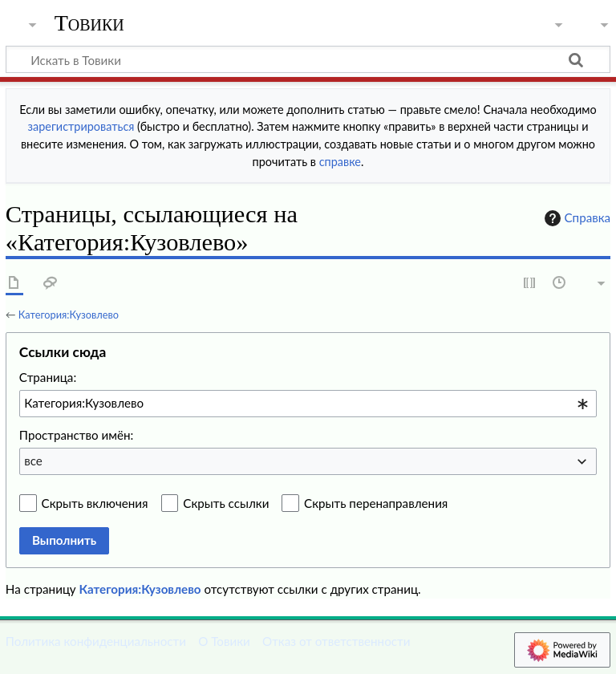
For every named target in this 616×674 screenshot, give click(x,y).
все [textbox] (33, 461)
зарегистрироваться (81, 126)
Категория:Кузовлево (69, 315)
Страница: (48, 377)
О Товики (224, 641)
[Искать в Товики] (308, 59)
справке (340, 162)
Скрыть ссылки (226, 503)
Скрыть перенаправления (376, 503)
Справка (576, 218)
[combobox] (308, 404)
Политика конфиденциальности (96, 641)
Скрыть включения (95, 503)
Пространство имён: (77, 435)
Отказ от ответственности (336, 641)
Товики (89, 23)
